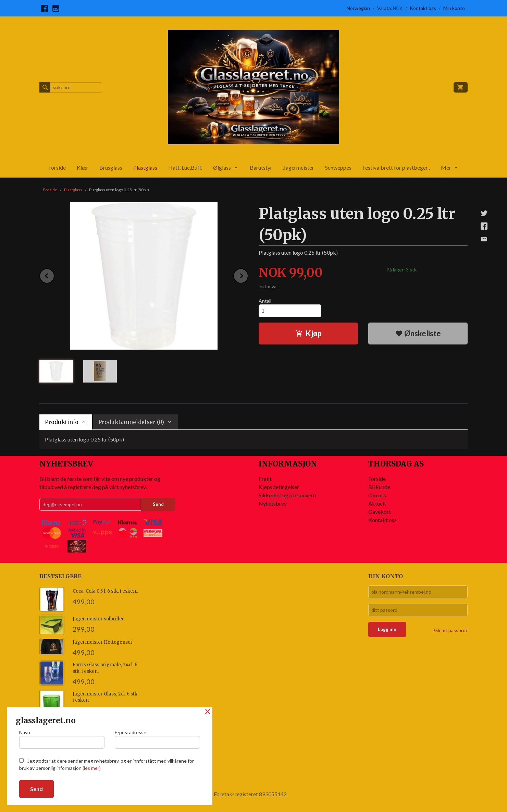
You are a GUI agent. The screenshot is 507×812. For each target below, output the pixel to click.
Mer (446, 167)
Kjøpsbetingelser (279, 487)
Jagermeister (299, 167)
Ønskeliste (418, 333)
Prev (54, 275)
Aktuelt (377, 503)
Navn (62, 739)
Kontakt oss (382, 520)
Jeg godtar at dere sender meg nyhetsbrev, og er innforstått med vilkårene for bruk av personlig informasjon (107, 764)
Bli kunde (379, 487)
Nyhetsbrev (273, 503)
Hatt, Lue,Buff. (185, 167)
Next (248, 275)
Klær (83, 167)
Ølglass (222, 167)
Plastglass (145, 167)
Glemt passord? (451, 630)
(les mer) (92, 768)
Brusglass (111, 167)
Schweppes (338, 167)
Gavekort (380, 512)
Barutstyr (261, 167)
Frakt (265, 479)
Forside (57, 167)
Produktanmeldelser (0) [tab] (131, 422)
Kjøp (308, 333)
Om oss (377, 495)
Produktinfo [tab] (62, 422)
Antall (265, 301)
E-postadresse (157, 739)
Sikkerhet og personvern (287, 495)
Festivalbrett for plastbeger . (396, 167)
